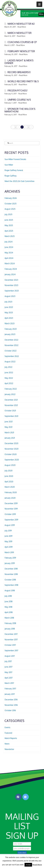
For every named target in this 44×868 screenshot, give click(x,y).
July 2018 (8, 596)
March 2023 (10, 323)
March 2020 (10, 487)
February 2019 (10, 558)
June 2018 (9, 601)
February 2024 (11, 269)
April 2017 (9, 678)
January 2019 (10, 563)
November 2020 (11, 449)
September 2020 (12, 460)
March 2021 (9, 433)
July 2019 (8, 531)
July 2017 (8, 661)
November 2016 (11, 705)
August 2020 (10, 465)
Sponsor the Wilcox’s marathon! (20, 110)
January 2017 (10, 694)
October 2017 (10, 645)
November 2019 (11, 509)
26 (18, 127)
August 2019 (10, 525)
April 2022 (9, 383)
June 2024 (9, 247)
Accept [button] (28, 865)
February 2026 (11, 198)
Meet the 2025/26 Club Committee (19, 181)
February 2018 (10, 623)
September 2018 (11, 585)
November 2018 (11, 574)
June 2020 (9, 476)
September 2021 (11, 416)
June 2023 (9, 307)
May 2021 (8, 427)
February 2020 (11, 492)
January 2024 (10, 274)
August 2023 (10, 296)
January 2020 (10, 498)
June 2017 (9, 667)
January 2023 (10, 334)
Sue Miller (9, 165)
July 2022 (8, 367)
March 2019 (9, 552)
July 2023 (8, 302)
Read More (37, 865)
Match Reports (11, 738)
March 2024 (10, 263)
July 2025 (8, 214)
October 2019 (10, 514)
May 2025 (9, 225)
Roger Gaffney (11, 176)
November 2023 (11, 285)
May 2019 (8, 541)
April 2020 (9, 482)
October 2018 (10, 580)
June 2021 (9, 422)
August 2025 (10, 209)
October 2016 (10, 710)
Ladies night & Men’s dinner (19, 62)
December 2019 (11, 503)
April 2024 (9, 258)
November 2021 (11, 405)
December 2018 (11, 569)
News (7, 744)
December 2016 (11, 700)
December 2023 (11, 280)
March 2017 (9, 683)
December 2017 (11, 634)
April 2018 (9, 612)
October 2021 (10, 411)
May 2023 (9, 313)
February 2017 (10, 689)
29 (31, 127)
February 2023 (11, 329)
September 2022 (12, 356)
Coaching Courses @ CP (22, 42)
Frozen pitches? (17, 90)
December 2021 (11, 400)
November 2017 (11, 640)
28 (26, 127)
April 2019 (9, 547)
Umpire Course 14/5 (19, 100)
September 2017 (11, 650)
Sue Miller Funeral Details (15, 159)
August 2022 (10, 362)
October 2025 (11, 204)
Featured (8, 733)
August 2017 (10, 656)
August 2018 (10, 590)
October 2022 (11, 351)
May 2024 (9, 253)
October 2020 (11, 454)
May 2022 (9, 378)
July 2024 (9, 242)
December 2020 (11, 443)
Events (7, 727)
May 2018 (8, 607)
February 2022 (11, 389)
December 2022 (11, 340)
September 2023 (12, 291)
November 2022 (11, 345)
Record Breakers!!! (19, 72)
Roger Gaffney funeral (14, 170)
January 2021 (10, 438)
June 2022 (9, 373)
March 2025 (10, 236)
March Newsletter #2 (21, 24)
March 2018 (9, 618)
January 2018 (10, 629)
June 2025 (9, 220)
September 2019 (11, 520)
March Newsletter (19, 33)
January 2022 (10, 394)
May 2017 (8, 672)
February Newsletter (21, 51)
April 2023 (9, 318)
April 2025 (9, 231)
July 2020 (9, 471)
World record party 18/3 (23, 81)
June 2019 (9, 536)
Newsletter (9, 749)
